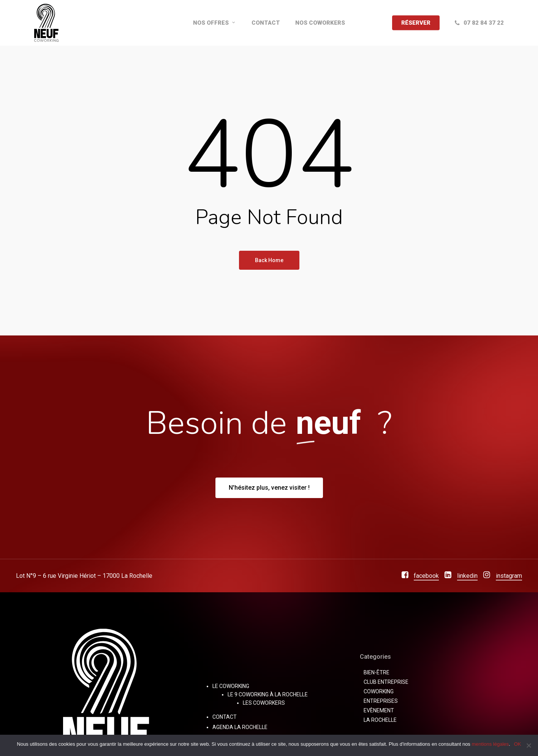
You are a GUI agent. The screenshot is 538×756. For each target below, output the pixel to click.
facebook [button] (426, 576)
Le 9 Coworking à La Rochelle (268, 694)
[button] (269, 488)
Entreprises (381, 701)
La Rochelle (380, 720)
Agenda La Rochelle (240, 727)
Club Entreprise (386, 682)
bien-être (377, 672)
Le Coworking (231, 686)
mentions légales (490, 744)
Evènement (379, 710)
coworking (379, 691)
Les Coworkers (264, 703)
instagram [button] (509, 576)
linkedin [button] (467, 576)
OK (518, 744)
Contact (225, 717)
